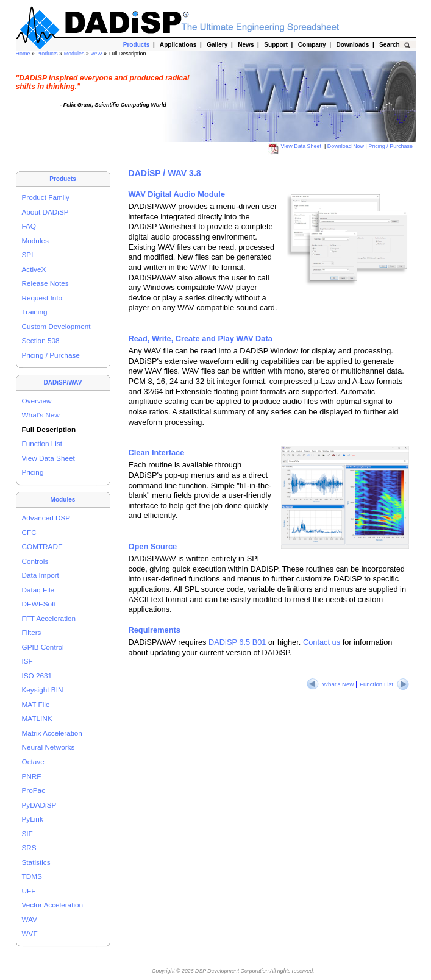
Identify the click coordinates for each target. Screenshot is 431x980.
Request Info (42, 298)
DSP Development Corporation (232, 971)
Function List (42, 443)
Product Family (46, 197)
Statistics (36, 862)
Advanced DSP (46, 518)
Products (48, 54)
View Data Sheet (296, 146)
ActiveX (34, 269)
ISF (27, 661)
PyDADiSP (39, 805)
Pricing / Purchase (391, 146)
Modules (75, 54)
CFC (29, 532)
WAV (97, 54)
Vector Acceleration (53, 905)
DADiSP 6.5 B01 (237, 642)
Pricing (33, 472)
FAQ (29, 226)
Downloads (353, 45)
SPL (29, 254)
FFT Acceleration (49, 618)
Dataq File (38, 590)
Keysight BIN (43, 690)
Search (390, 45)
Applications (178, 45)
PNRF (32, 776)
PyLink (33, 819)
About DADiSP (45, 212)
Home (24, 54)
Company (312, 45)
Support (276, 45)
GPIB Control (43, 647)
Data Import (41, 575)
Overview (37, 401)
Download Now (347, 146)
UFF (29, 891)
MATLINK (37, 718)
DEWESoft (39, 604)
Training (35, 312)
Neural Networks (48, 747)
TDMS (32, 876)
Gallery (217, 45)
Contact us (322, 642)
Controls (35, 561)
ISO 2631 (37, 676)
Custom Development (56, 326)
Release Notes (45, 283)
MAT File (36, 704)
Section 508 (41, 340)
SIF (27, 833)
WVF (30, 933)
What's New (41, 415)
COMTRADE (42, 546)
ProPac (34, 790)
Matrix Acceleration (52, 733)
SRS (29, 847)
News (246, 45)
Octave (33, 762)
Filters (32, 632)
